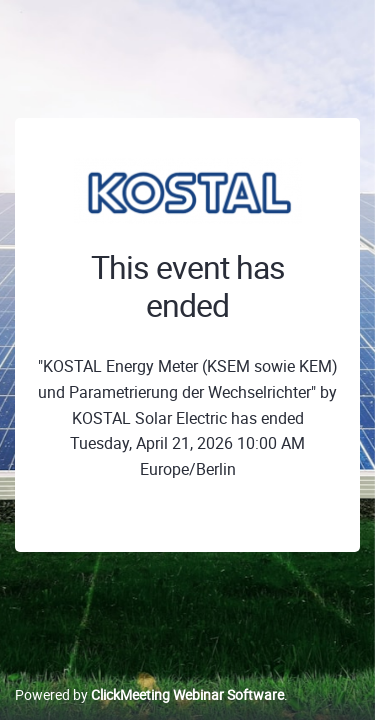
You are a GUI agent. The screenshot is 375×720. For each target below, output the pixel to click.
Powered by (149, 694)
